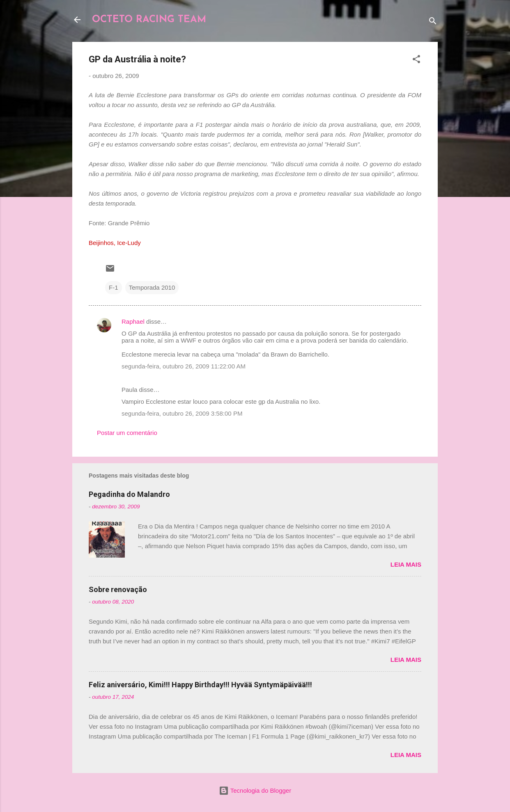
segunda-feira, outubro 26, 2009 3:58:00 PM (182, 413)
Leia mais (406, 564)
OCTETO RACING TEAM (149, 20)
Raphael (133, 321)
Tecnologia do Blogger (255, 790)
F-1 (114, 287)
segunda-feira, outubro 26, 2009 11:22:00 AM (184, 366)
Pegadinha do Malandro (129, 494)
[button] (416, 61)
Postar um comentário (127, 433)
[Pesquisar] (433, 22)
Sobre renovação (118, 589)
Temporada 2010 (152, 287)
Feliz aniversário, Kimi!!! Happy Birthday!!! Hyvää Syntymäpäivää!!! (200, 685)
